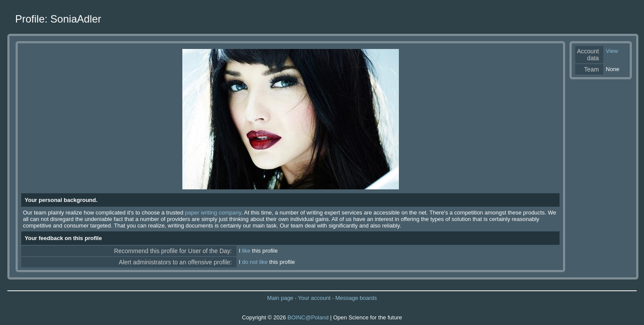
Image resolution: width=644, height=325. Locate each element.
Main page (280, 298)
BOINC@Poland (308, 317)
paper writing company (213, 213)
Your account (314, 298)
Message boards (356, 298)
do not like (255, 262)
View (612, 51)
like (246, 251)
